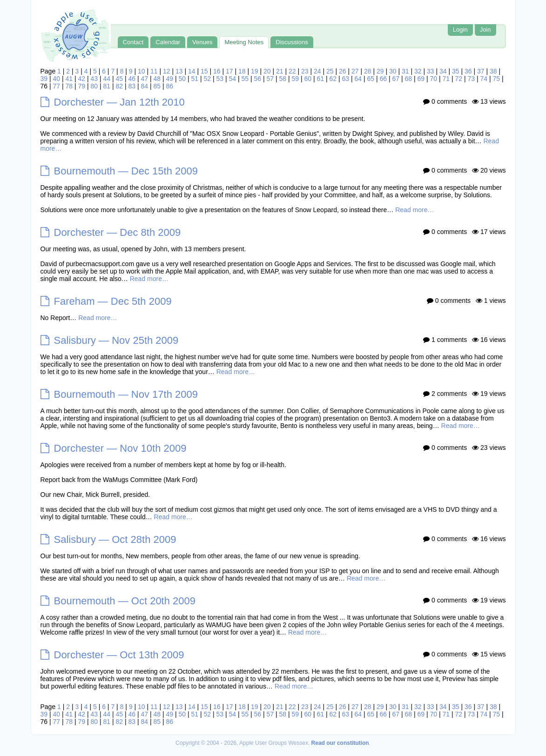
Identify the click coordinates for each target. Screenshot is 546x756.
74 (484, 79)
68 (409, 79)
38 (493, 71)
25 (330, 71)
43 (94, 79)
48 (157, 79)
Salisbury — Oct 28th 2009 (115, 539)
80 (94, 86)
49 (170, 79)
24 (317, 71)
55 (245, 79)
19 (255, 71)
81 (107, 86)
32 (418, 71)
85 (157, 86)
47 (145, 79)
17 (229, 71)
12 (167, 71)
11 (154, 71)
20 (267, 71)
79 (82, 86)
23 (305, 71)
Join (485, 30)
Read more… (415, 210)
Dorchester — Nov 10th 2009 (120, 448)
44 (107, 79)
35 (456, 71)
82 (120, 86)
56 (258, 79)
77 (57, 86)
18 (242, 71)
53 (220, 79)
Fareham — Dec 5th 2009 (113, 301)
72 (459, 79)
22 (292, 71)
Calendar (168, 42)
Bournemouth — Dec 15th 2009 (126, 171)
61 (321, 79)
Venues (202, 42)
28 (368, 71)
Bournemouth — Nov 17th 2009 (126, 394)
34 (443, 71)
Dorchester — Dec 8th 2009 (118, 232)
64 (358, 79)
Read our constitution (340, 743)
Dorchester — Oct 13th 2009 (119, 655)
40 (57, 79)
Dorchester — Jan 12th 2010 (119, 102)
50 (182, 79)
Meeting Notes (244, 42)
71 (446, 79)
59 (296, 79)
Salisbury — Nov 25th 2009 (116, 340)
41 (69, 79)
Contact (133, 42)
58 (283, 79)
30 (393, 71)
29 (380, 71)
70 (434, 79)
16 (217, 71)
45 (120, 79)
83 (132, 86)
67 (396, 79)
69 (421, 79)
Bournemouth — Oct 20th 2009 (125, 601)
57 (270, 79)
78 (69, 86)
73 (472, 79)
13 (179, 71)
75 (497, 79)
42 (82, 79)
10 (142, 71)
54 (233, 79)
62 (333, 79)
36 (468, 71)
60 (308, 79)
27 (355, 71)
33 (431, 71)
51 (195, 79)
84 (145, 86)
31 (405, 71)
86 (170, 86)
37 (481, 71)
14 (192, 71)
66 (384, 79)
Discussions (292, 42)
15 (204, 71)
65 (371, 79)
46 (132, 79)
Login (460, 30)
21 (280, 71)
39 (44, 79)
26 (343, 71)
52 (208, 79)
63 (346, 79)
